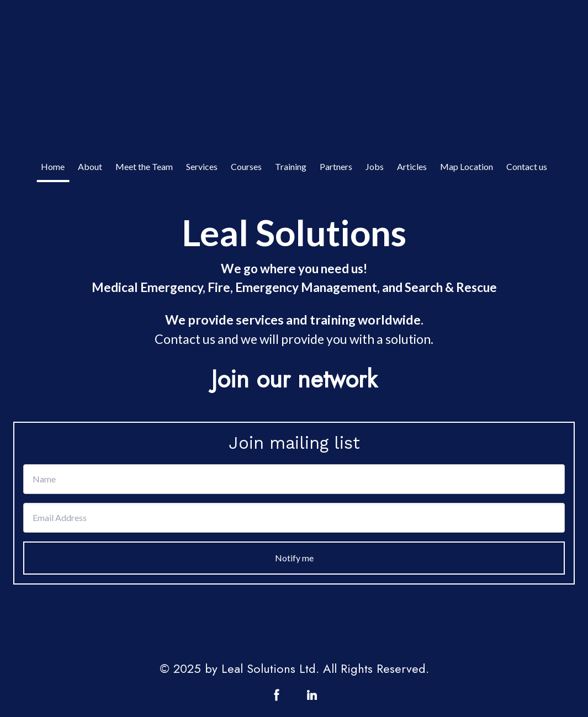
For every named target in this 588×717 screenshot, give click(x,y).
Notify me (294, 558)
